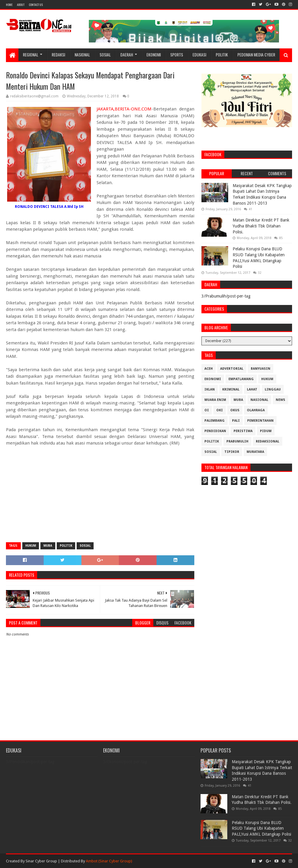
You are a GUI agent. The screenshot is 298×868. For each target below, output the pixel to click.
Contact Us (36, 5)
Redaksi (58, 54)
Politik (222, 54)
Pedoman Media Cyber (256, 54)
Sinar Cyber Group (41, 861)
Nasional (82, 54)
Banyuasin (261, 369)
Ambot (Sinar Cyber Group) (109, 861)
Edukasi (199, 54)
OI (207, 410)
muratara (255, 452)
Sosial (105, 54)
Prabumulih (237, 441)
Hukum (31, 546)
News (280, 400)
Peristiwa (243, 431)
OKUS (235, 410)
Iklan (210, 389)
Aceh (209, 369)
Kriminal (231, 389)
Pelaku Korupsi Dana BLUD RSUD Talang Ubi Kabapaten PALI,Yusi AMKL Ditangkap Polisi (261, 828)
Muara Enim (215, 400)
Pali (236, 421)
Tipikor (232, 452)
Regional (31, 54)
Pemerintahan (260, 421)
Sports (177, 54)
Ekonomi (154, 54)
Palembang (215, 421)
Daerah (127, 54)
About (21, 5)
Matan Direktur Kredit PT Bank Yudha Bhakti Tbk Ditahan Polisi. (261, 226)
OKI (220, 410)
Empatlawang (241, 379)
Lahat (252, 389)
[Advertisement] (100, 495)
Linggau (273, 389)
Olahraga (256, 410)
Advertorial (232, 369)
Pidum (266, 431)
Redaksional (268, 441)
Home (9, 5)
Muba (48, 546)
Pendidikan (215, 431)
